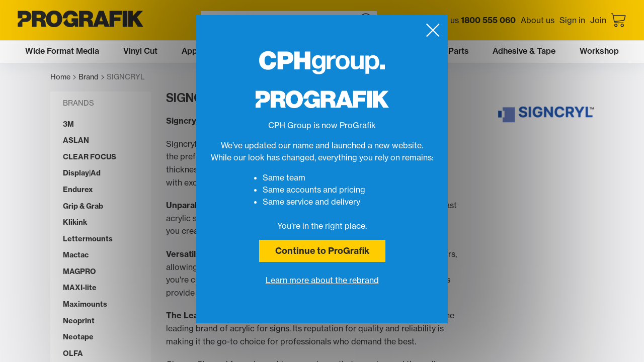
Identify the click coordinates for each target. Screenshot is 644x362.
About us (538, 20)
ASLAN (76, 141)
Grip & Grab (83, 206)
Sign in (572, 20)
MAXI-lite (80, 288)
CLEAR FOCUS (90, 157)
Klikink (75, 222)
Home (63, 77)
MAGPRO (79, 272)
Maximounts (85, 304)
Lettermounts (88, 239)
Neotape (78, 337)
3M (68, 124)
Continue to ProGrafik (322, 251)
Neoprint (79, 321)
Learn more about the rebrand (322, 280)
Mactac (76, 255)
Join (598, 20)
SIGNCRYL (126, 77)
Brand (91, 77)
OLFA (73, 354)
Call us (475, 20)
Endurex (78, 190)
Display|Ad (82, 173)
